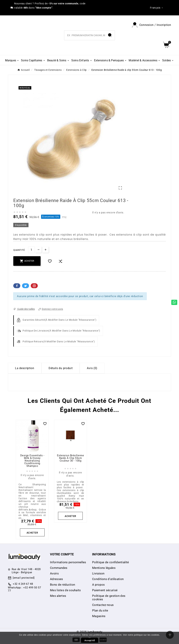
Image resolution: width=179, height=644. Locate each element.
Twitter (26, 286)
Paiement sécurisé (105, 590)
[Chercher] (85, 35)
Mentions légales (104, 568)
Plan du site (100, 610)
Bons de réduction (62, 585)
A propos (98, 585)
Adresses (56, 579)
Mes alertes (58, 596)
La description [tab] (25, 368)
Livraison (98, 573)
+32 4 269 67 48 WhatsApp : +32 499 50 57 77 (24, 587)
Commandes (59, 568)
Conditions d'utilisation (108, 579)
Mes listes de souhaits (65, 590)
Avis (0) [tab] (92, 368)
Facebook (17, 286)
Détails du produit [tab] (61, 368)
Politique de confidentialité (110, 562)
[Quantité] (31, 250)
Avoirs (54, 573)
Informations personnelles (68, 562)
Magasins (99, 616)
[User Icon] (152, 25)
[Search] (110, 35)
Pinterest (34, 286)
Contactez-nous (103, 605)
